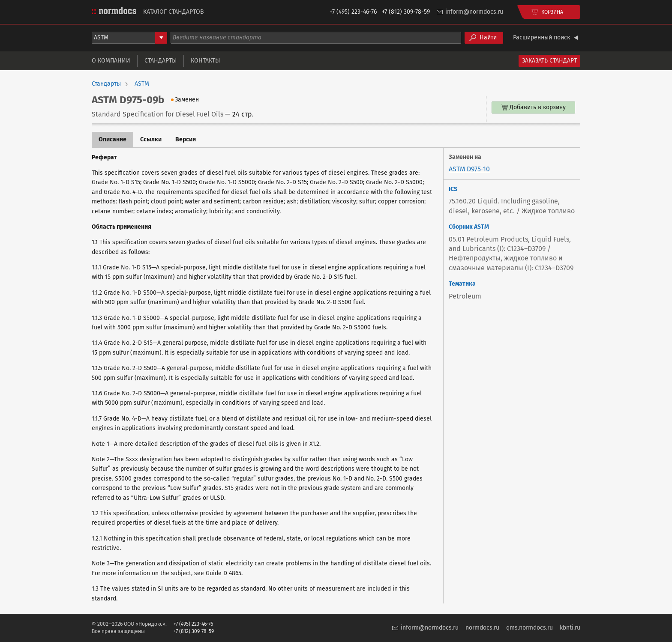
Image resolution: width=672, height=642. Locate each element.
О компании (111, 61)
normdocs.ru (482, 628)
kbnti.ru (570, 628)
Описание (112, 139)
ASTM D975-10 (469, 169)
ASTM (142, 84)
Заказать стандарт (549, 61)
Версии (186, 139)
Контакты (205, 61)
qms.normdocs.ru (529, 628)
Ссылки (151, 139)
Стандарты (160, 61)
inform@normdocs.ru (474, 12)
